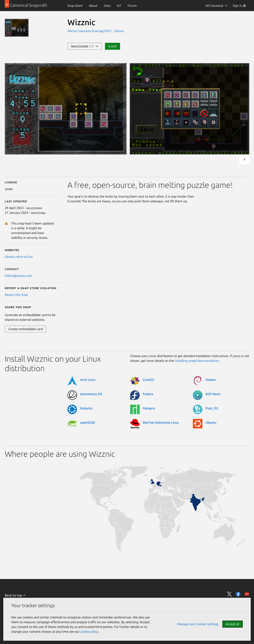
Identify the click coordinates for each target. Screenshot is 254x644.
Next (244, 159)
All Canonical (214, 6)
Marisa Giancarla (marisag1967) (90, 31)
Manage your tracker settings (198, 624)
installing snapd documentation (197, 361)
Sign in (239, 6)
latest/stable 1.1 (85, 46)
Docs (107, 6)
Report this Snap (16, 295)
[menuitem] (75, 6)
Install (113, 46)
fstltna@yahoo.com (18, 276)
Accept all (233, 624)
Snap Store (75, 6)
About (93, 6)
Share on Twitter (229, 594)
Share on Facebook (238, 594)
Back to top (15, 595)
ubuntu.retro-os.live (19, 257)
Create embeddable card (25, 329)
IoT (119, 6)
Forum (132, 6)
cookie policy (89, 632)
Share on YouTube (247, 594)
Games (119, 31)
